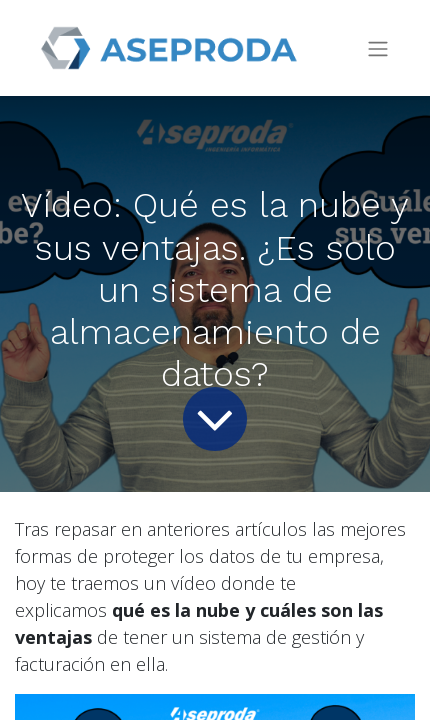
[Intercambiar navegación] (378, 48)
